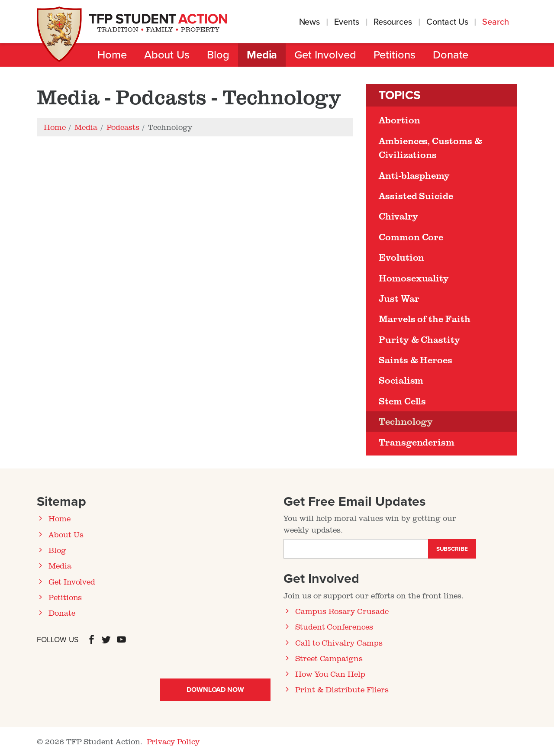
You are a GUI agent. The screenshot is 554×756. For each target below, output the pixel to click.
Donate (451, 55)
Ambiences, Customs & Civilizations (430, 148)
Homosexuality (414, 278)
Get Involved (325, 55)
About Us (167, 55)
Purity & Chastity (419, 339)
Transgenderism (417, 442)
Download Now (215, 690)
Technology (406, 421)
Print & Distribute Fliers (342, 689)
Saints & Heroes (415, 360)
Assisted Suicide (416, 196)
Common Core (411, 237)
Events (347, 22)
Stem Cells (402, 401)
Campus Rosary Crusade (342, 611)
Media (262, 55)
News (310, 22)
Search (497, 22)
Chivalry (398, 216)
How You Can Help (330, 674)
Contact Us (447, 22)
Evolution (401, 257)
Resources (393, 22)
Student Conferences (334, 627)
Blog (218, 55)
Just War (399, 298)
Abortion (399, 120)
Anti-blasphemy (414, 175)
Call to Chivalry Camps (339, 643)
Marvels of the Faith (425, 319)
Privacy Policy (173, 741)
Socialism (401, 380)
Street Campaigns (329, 658)
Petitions (395, 55)
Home (112, 55)
